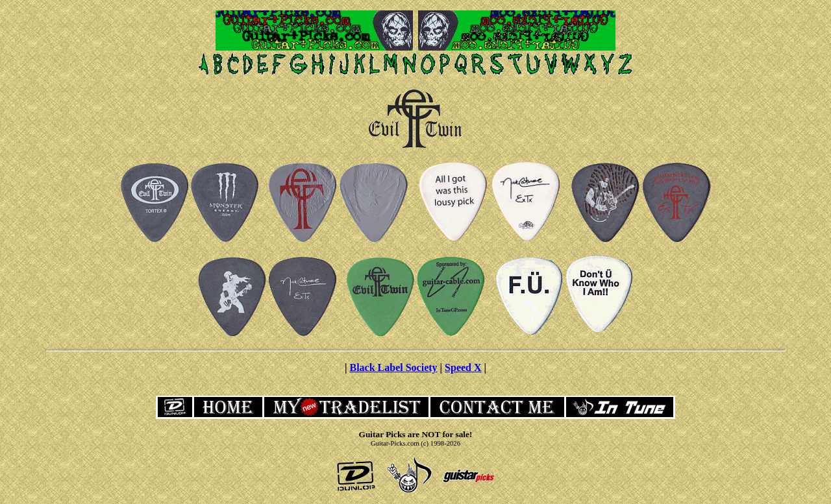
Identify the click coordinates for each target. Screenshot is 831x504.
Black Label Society (393, 367)
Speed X (463, 367)
